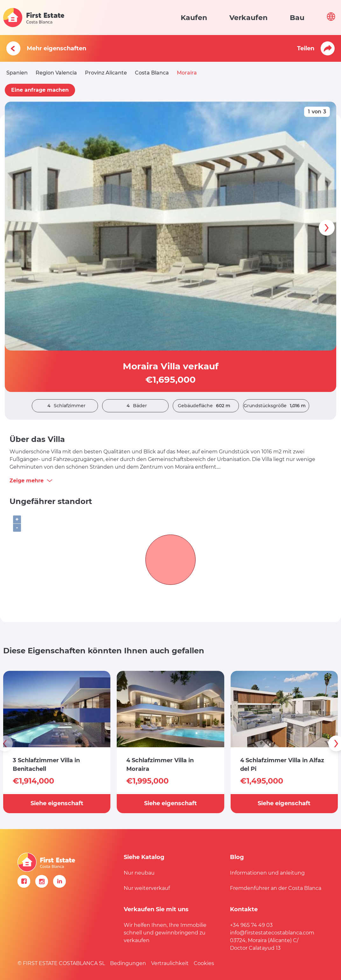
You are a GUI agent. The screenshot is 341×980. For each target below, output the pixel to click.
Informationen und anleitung (267, 873)
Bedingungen (128, 963)
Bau (297, 18)
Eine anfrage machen (40, 90)
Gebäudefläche (206, 406)
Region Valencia (56, 73)
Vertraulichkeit (170, 963)
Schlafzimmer (65, 406)
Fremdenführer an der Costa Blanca (276, 888)
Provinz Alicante (106, 73)
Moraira (187, 73)
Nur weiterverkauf (147, 888)
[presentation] (327, 228)
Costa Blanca (152, 73)
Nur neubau (139, 873)
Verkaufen (248, 18)
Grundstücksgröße (276, 406)
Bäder (135, 406)
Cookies (204, 963)
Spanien (17, 73)
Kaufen (194, 18)
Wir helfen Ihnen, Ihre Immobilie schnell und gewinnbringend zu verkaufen (165, 933)
